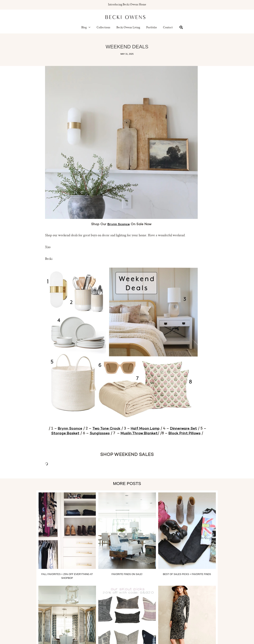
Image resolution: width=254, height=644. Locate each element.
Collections (103, 28)
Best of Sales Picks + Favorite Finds (187, 574)
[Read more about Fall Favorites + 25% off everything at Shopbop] (67, 530)
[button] (89, 28)
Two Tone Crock (105, 429)
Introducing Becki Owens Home (127, 5)
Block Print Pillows (186, 433)
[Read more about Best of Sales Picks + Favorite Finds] (187, 530)
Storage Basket (63, 433)
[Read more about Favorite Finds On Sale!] (127, 530)
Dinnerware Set (185, 429)
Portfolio (152, 28)
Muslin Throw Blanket (139, 433)
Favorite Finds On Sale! (127, 574)
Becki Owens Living (128, 28)
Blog (86, 28)
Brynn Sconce (119, 224)
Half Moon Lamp (145, 429)
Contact (168, 28)
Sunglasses (98, 433)
